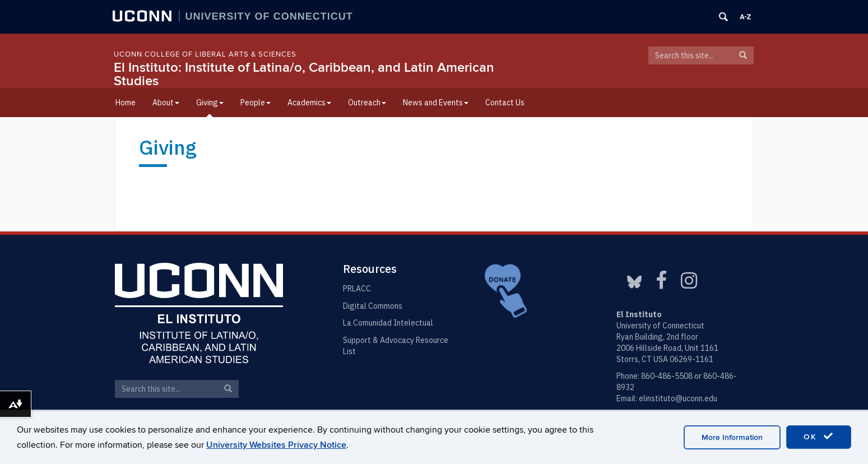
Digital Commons (373, 306)
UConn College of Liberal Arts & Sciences (205, 54)
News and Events (436, 103)
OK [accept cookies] (819, 437)
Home (126, 103)
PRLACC (357, 289)
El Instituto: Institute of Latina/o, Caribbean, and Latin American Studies (304, 74)
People (256, 103)
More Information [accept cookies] (732, 437)
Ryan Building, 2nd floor (657, 337)
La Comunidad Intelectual (388, 323)
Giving (210, 103)
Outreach (367, 103)
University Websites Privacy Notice (276, 445)
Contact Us (505, 103)
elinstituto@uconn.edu (678, 398)
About (166, 103)
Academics (309, 103)
